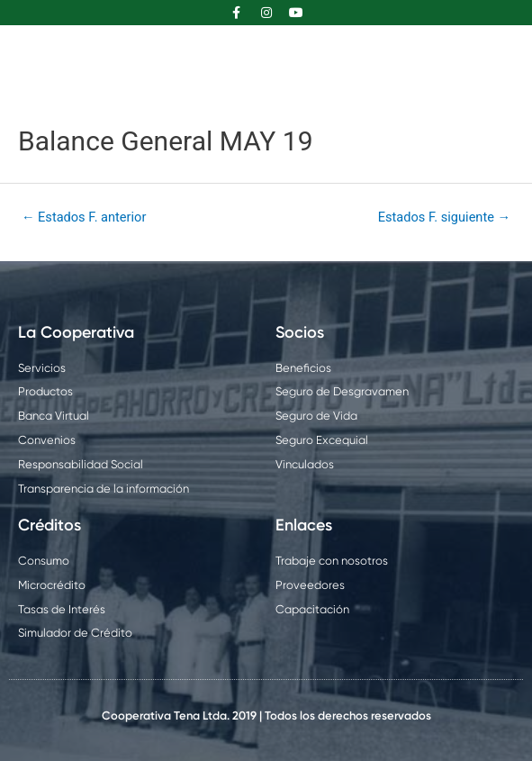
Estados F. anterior (84, 217)
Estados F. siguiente (444, 217)
